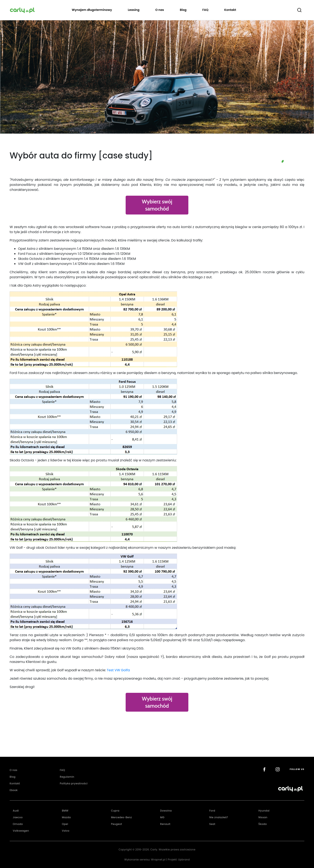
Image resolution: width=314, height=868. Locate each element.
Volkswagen (21, 831)
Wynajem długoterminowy (92, 10)
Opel (65, 824)
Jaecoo (18, 817)
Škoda (263, 824)
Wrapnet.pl (158, 860)
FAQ (205, 10)
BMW (65, 811)
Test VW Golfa (119, 670)
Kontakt (230, 10)
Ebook (14, 790)
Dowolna (166, 811)
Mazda (66, 817)
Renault (165, 824)
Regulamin (67, 777)
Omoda (18, 824)
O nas (160, 10)
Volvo (66, 831)
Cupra (115, 811)
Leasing (134, 10)
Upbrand (184, 860)
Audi (16, 811)
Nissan (263, 817)
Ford (212, 811)
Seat (212, 824)
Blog (183, 10)
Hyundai (264, 811)
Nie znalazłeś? (219, 817)
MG (162, 817)
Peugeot (117, 824)
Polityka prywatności (74, 783)
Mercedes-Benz (121, 817)
